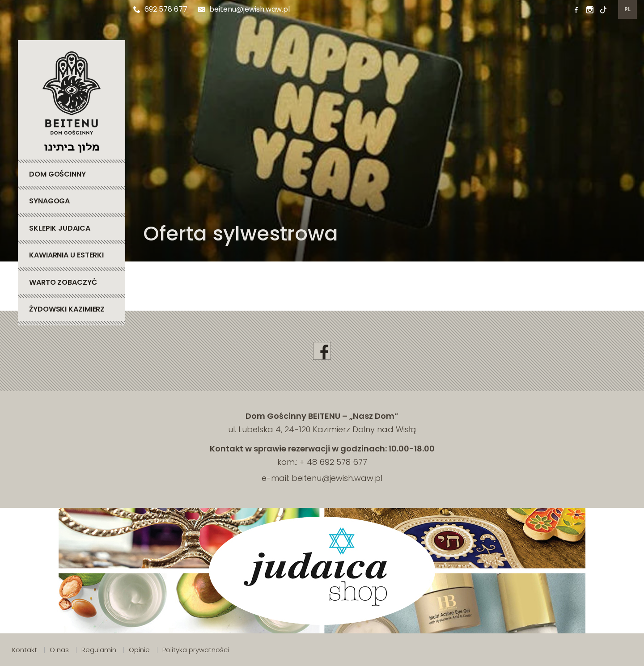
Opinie (139, 650)
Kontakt (25, 650)
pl (628, 9)
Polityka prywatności (196, 650)
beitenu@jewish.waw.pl (244, 9)
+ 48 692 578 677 (333, 462)
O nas (59, 650)
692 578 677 (160, 9)
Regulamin (99, 650)
